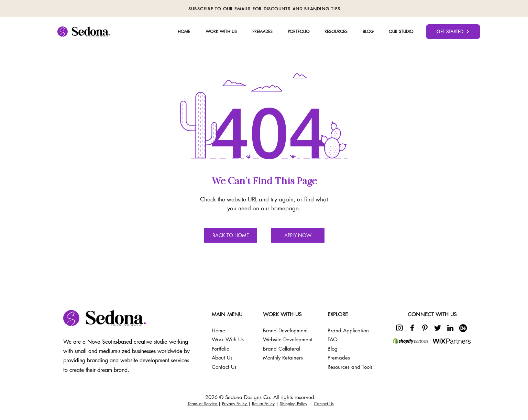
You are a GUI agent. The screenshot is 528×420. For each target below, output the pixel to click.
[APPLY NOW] (298, 235)
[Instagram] (399, 328)
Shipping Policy (294, 404)
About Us (222, 358)
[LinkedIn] (450, 328)
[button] (401, 31)
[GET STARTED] (453, 32)
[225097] (463, 328)
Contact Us (324, 404)
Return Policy (263, 404)
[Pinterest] (425, 328)
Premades (339, 358)
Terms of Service (203, 404)
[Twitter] (438, 328)
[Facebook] (412, 328)
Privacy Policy (235, 404)
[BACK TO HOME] (230, 235)
